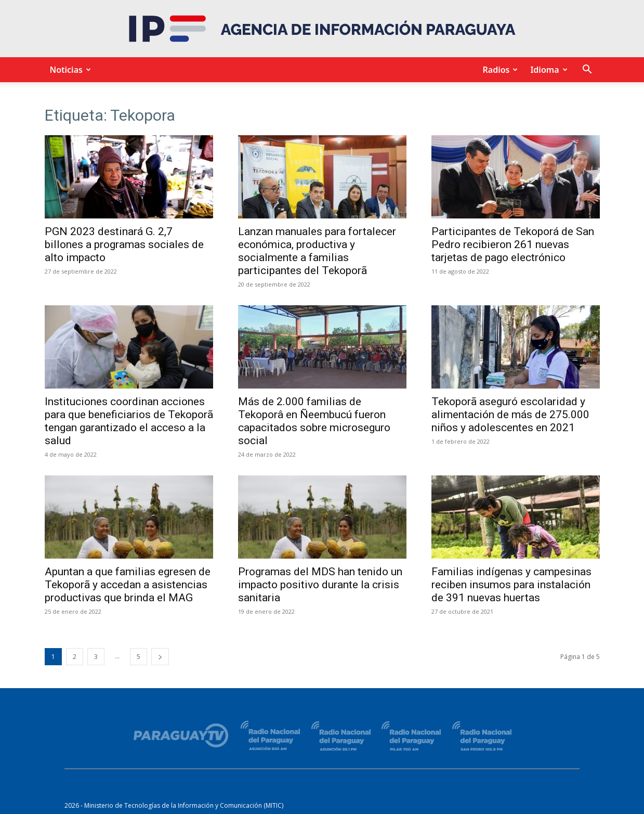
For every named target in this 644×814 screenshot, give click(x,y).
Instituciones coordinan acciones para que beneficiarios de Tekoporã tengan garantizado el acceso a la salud (129, 421)
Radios (498, 70)
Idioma (547, 70)
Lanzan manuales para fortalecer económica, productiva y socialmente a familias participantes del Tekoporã (317, 251)
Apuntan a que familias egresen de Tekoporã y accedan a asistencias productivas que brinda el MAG (128, 585)
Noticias (69, 70)
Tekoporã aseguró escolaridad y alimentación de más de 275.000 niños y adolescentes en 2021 (510, 415)
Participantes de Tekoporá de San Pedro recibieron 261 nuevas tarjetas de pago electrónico (513, 244)
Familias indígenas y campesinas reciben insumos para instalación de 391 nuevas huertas (511, 585)
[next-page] (160, 657)
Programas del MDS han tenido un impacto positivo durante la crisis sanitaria (320, 585)
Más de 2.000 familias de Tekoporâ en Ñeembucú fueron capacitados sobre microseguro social (314, 421)
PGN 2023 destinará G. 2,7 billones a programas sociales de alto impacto (124, 244)
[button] (587, 70)
